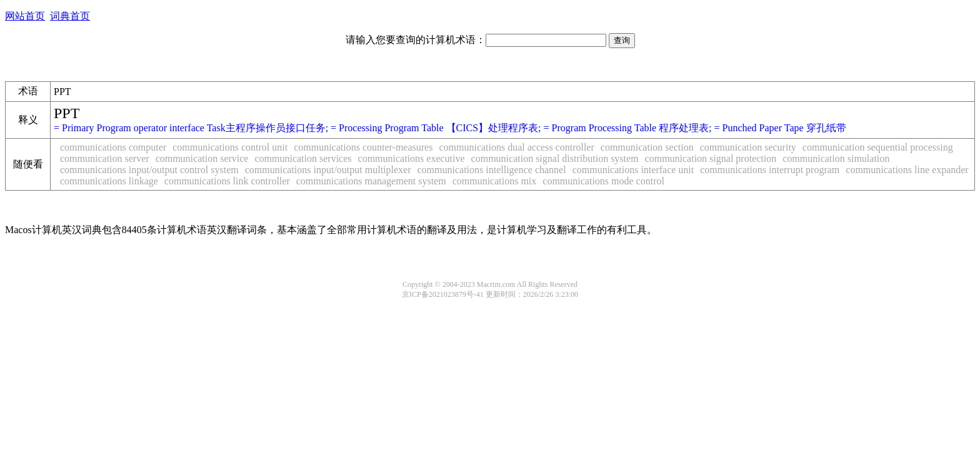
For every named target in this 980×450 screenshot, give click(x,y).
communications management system (371, 181)
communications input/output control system (149, 170)
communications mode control (603, 181)
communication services (303, 158)
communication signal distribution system (555, 158)
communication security (748, 147)
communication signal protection (711, 158)
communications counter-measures (363, 147)
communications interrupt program (770, 170)
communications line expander (907, 170)
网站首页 (25, 16)
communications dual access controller (516, 147)
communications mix (495, 181)
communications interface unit (633, 170)
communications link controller (227, 181)
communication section (647, 147)
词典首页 (70, 16)
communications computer (113, 147)
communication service (202, 158)
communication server (105, 158)
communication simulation (836, 158)
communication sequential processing (878, 147)
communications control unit (230, 147)
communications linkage (109, 181)
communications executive (412, 158)
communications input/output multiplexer (328, 170)
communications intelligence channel (492, 170)
